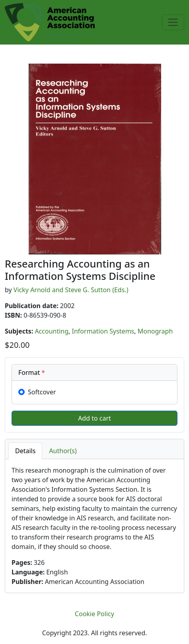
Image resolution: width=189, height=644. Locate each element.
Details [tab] (25, 451)
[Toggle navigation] (173, 22)
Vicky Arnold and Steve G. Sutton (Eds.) (71, 290)
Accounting (52, 331)
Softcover (42, 392)
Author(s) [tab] (63, 451)
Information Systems (103, 331)
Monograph (155, 331)
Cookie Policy (94, 614)
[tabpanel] (94, 526)
